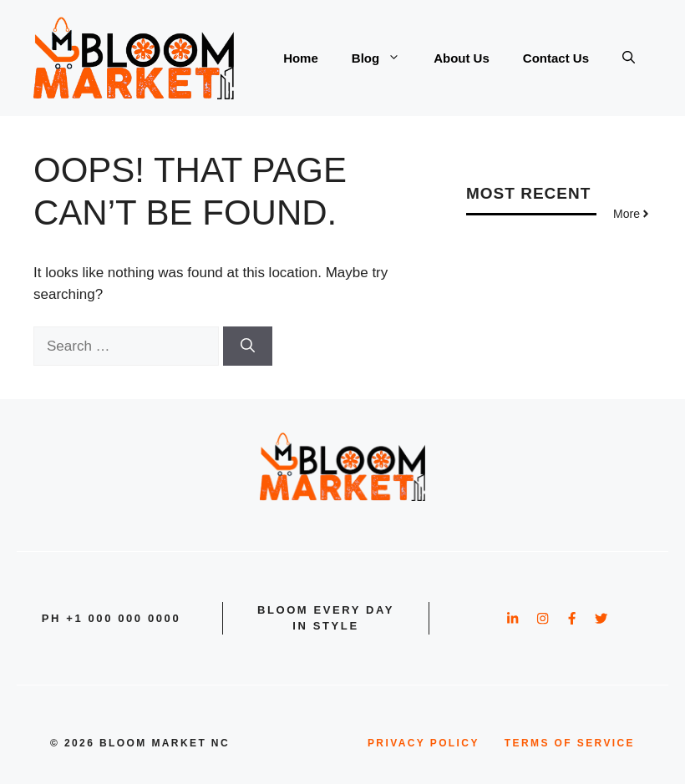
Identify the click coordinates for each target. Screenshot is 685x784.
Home (301, 58)
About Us (462, 58)
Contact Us (556, 58)
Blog (384, 58)
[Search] (248, 346)
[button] (629, 58)
